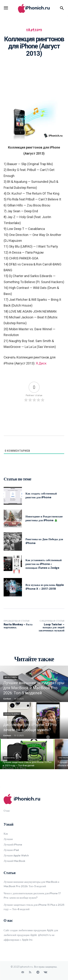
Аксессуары (11, 677)
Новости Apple (12, 714)
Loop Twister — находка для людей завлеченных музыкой (51, 628)
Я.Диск (41, 363)
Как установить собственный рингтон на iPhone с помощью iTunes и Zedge (44, 564)
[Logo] (34, 8)
